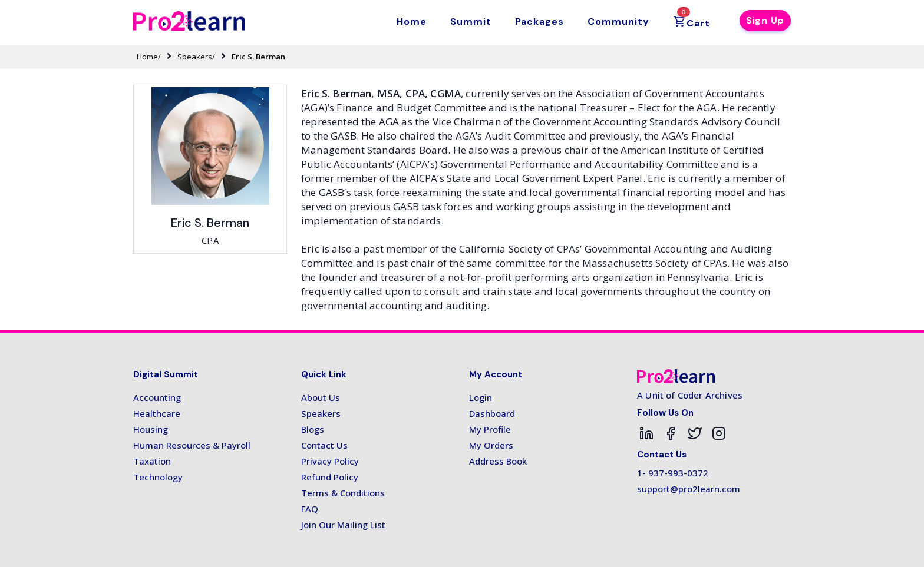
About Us (321, 397)
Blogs (313, 429)
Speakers (321, 413)
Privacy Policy (330, 461)
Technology (158, 477)
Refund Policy (330, 477)
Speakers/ (196, 57)
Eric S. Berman (258, 57)
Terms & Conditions (343, 493)
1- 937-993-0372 (673, 473)
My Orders (491, 445)
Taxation (152, 461)
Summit (471, 21)
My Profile (490, 429)
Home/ (149, 57)
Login (481, 397)
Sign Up (765, 20)
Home (412, 21)
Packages (539, 21)
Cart (692, 19)
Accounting (157, 397)
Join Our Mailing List (343, 525)
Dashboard (492, 413)
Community (618, 21)
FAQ (310, 509)
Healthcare (157, 413)
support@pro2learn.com (689, 489)
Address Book (498, 461)
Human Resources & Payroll (192, 445)
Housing (151, 429)
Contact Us (324, 445)
